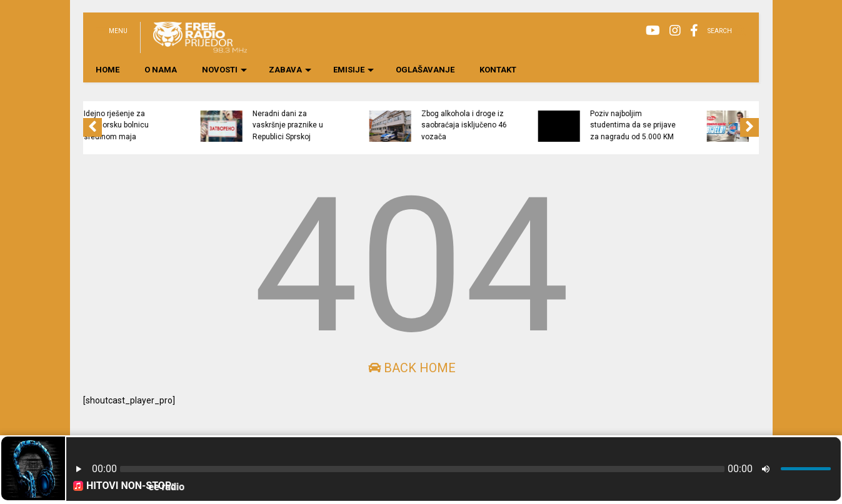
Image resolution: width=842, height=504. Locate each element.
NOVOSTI (224, 70)
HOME (108, 70)
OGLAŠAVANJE (425, 70)
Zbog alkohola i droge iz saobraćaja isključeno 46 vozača (520, 125)
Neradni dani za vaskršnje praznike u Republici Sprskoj (343, 125)
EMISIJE (353, 70)
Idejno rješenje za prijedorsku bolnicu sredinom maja (172, 125)
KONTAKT (498, 70)
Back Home (412, 368)
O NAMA (161, 70)
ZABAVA (290, 70)
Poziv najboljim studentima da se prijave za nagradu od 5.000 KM (689, 125)
